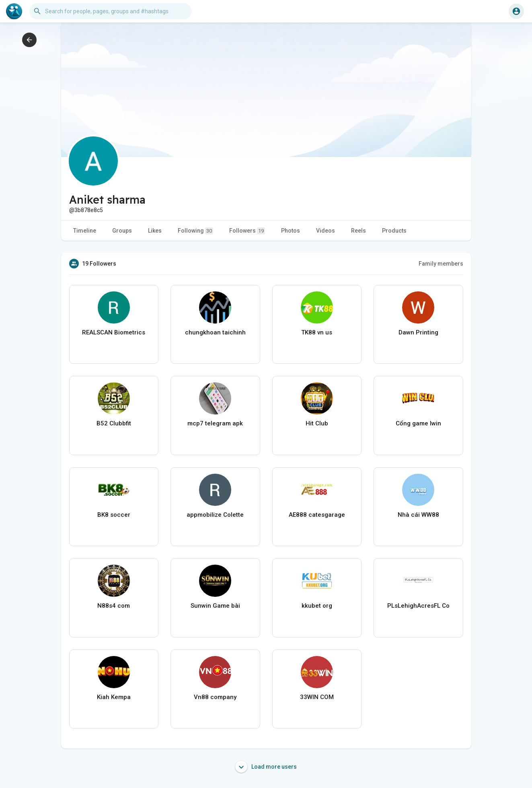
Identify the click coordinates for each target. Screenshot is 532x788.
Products (394, 231)
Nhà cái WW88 (418, 515)
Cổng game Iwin (418, 423)
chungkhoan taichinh (215, 332)
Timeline (85, 231)
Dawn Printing (418, 332)
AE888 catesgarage (317, 515)
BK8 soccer (114, 515)
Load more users (266, 767)
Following (195, 231)
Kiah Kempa (114, 697)
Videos (326, 231)
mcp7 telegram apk (215, 423)
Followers (247, 231)
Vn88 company (215, 697)
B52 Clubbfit (114, 423)
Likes (155, 231)
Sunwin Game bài (215, 606)
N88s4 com (114, 606)
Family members (441, 264)
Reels (358, 231)
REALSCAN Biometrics (114, 332)
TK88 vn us (317, 332)
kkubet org (317, 606)
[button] (111, 11)
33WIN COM (317, 697)
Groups (122, 231)
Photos (291, 231)
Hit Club (317, 423)
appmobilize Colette (215, 515)
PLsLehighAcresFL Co (418, 606)
